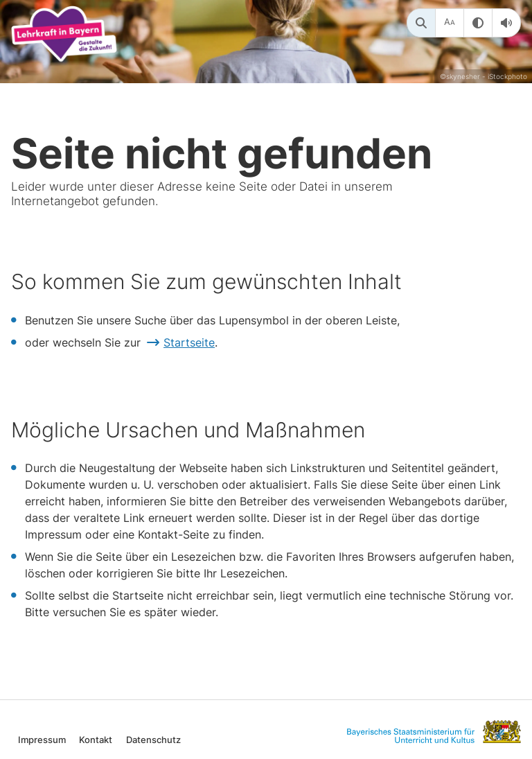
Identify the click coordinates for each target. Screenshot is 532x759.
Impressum (42, 739)
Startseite (189, 342)
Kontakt (96, 739)
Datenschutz (153, 739)
